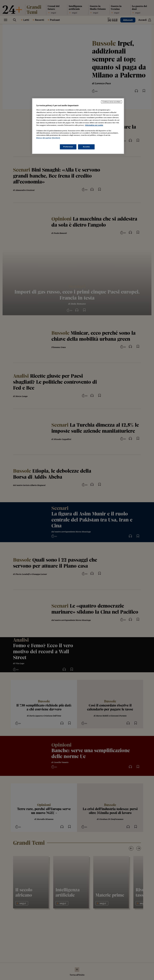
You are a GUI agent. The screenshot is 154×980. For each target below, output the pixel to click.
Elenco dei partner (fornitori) (48, 138)
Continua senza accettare (112, 102)
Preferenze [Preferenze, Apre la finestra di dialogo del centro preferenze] (68, 147)
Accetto (86, 147)
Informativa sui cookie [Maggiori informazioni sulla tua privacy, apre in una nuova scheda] (94, 125)
